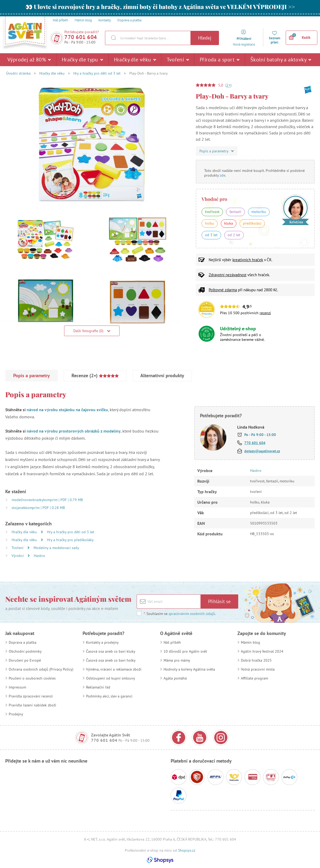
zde (223, 175)
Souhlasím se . (180, 614)
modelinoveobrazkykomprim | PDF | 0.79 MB (47, 500)
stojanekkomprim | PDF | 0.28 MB (38, 508)
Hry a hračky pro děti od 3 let (97, 73)
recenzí (265, 313)
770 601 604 (81, 37)
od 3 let (211, 235)
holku (210, 223)
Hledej (205, 38)
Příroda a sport (220, 60)
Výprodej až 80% (29, 60)
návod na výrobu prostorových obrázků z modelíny (74, 431)
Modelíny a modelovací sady (56, 548)
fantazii (235, 212)
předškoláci (252, 223)
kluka (229, 223)
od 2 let (234, 235)
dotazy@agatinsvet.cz (262, 451)
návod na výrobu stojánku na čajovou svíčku (67, 410)
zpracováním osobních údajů (192, 614)
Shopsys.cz (187, 850)
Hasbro (39, 556)
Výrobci (18, 556)
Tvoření (178, 60)
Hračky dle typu (82, 60)
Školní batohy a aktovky (281, 60)
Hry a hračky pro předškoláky (70, 540)
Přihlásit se (219, 601)
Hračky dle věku (135, 60)
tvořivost (212, 212)
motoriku (259, 212)
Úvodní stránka (18, 73)
